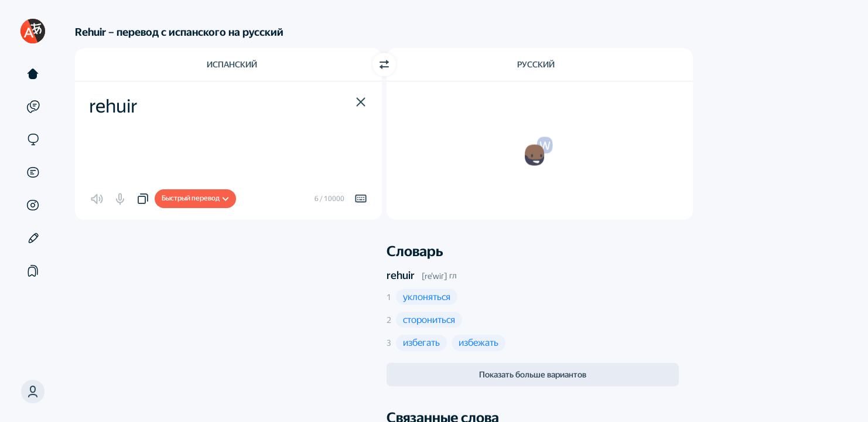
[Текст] (33, 74)
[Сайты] (33, 139)
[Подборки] (33, 271)
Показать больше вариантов (533, 375)
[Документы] (33, 172)
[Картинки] (33, 205)
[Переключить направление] (384, 64)
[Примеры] (33, 107)
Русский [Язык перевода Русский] (536, 64)
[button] (361, 102)
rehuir (401, 275)
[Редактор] (33, 238)
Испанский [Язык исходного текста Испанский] (232, 64)
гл (453, 275)
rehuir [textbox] (113, 106)
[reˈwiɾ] (434, 276)
